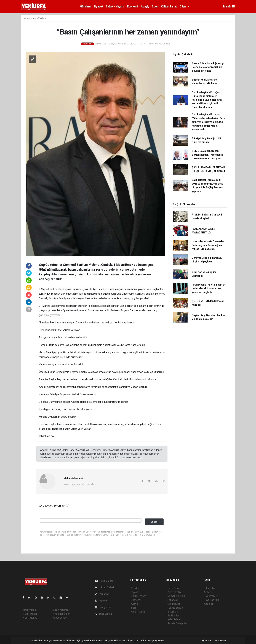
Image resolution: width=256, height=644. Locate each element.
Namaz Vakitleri (176, 596)
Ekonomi (132, 6)
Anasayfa (29, 18)
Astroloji (208, 604)
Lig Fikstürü (174, 604)
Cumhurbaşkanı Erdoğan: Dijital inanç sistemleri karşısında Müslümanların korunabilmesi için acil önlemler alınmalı (207, 100)
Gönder (154, 522)
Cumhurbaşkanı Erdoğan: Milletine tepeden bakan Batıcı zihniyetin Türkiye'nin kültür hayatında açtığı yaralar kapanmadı (209, 122)
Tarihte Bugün (175, 608)
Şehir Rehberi (175, 619)
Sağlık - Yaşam (115, 6)
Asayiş (145, 6)
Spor (155, 6)
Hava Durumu (175, 588)
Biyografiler (210, 596)
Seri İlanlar (173, 616)
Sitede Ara (210, 588)
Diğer (183, 6)
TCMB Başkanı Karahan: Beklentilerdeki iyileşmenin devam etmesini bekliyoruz (207, 155)
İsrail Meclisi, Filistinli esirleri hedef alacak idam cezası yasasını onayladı (209, 288)
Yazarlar (102, 594)
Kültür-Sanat (169, 6)
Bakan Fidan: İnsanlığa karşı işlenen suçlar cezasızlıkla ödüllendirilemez (208, 67)
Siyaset (98, 6)
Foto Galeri (104, 581)
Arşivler (102, 601)
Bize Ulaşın (103, 614)
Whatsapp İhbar (61, 614)
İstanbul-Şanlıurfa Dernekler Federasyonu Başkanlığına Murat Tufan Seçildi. (208, 245)
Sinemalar (173, 612)
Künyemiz (103, 607)
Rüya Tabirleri (211, 600)
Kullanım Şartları (61, 610)
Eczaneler (173, 600)
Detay (206, 641)
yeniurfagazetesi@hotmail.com (81, 484)
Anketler (209, 592)
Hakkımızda (30, 610)
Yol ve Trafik (174, 592)
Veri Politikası (30, 618)
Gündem (85, 6)
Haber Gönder (60, 618)
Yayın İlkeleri (30, 614)
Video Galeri (104, 587)
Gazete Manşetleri (178, 623)
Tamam (220, 641)
